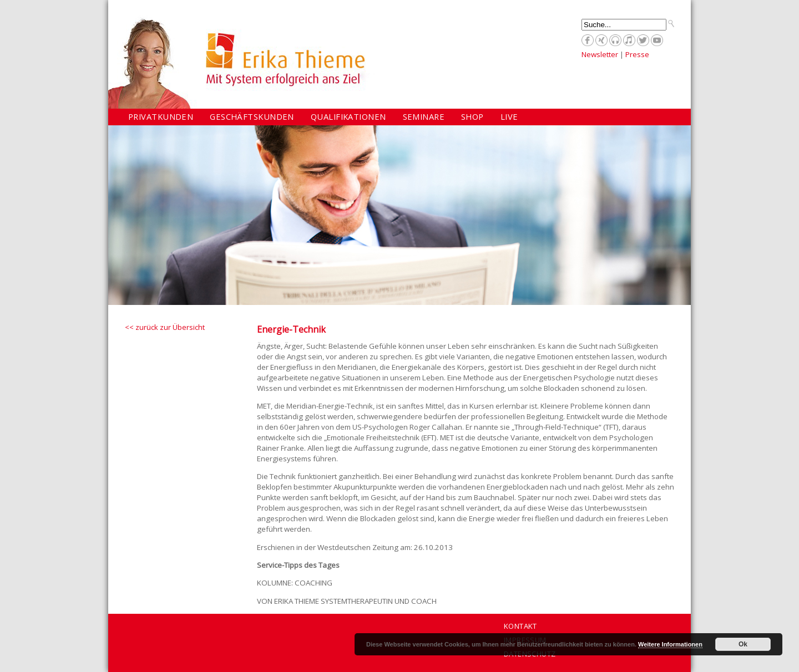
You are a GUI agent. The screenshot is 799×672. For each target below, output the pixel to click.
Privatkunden (161, 116)
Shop (472, 116)
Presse (637, 54)
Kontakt (520, 626)
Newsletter (600, 54)
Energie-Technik (291, 329)
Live (509, 116)
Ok (743, 644)
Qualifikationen (348, 116)
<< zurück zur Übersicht (165, 327)
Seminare (424, 116)
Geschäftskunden (252, 116)
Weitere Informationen (670, 644)
